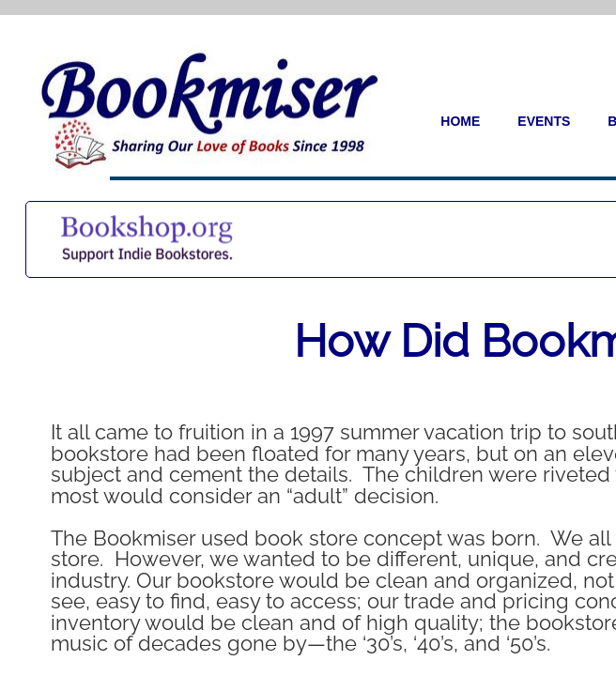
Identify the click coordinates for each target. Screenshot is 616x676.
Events (544, 121)
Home (460, 121)
